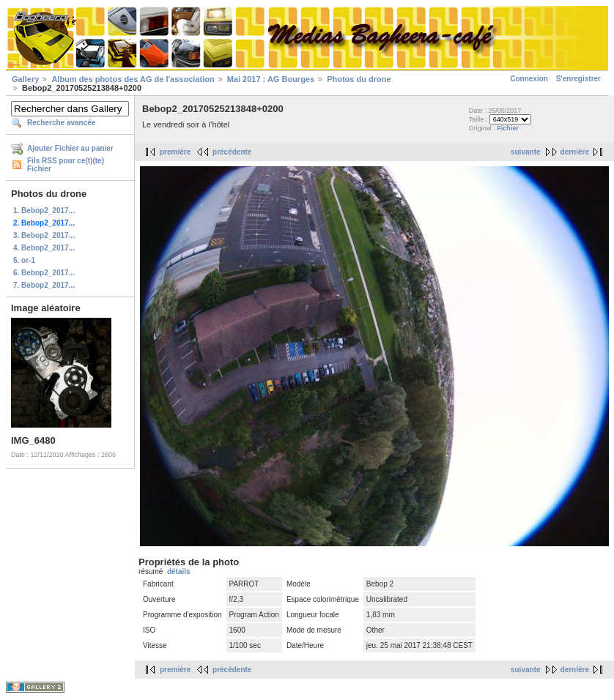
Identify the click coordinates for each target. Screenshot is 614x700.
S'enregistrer (578, 79)
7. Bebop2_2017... (44, 285)
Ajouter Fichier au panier (70, 148)
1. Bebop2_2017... (44, 211)
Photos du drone (359, 79)
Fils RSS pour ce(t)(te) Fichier (66, 165)
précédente (232, 152)
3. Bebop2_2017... (44, 235)
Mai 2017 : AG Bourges (271, 79)
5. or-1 (24, 260)
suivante (526, 152)
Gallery (25, 79)
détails (179, 571)
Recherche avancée (61, 123)
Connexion (529, 79)
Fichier (508, 128)
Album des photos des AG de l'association (133, 79)
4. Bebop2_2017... (44, 248)
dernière (575, 152)
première (175, 152)
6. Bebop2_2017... (44, 273)
